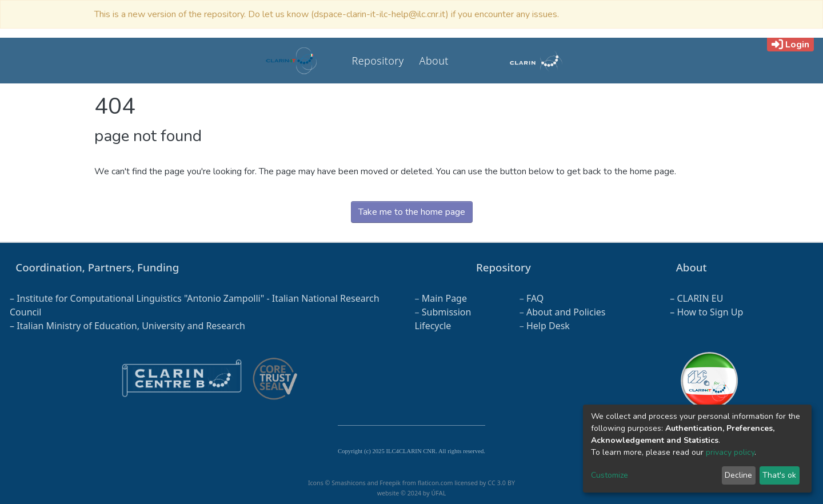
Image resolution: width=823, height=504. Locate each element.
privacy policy (730, 452)
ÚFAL (438, 493)
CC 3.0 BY (501, 483)
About (434, 61)
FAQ (535, 298)
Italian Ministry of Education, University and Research (131, 326)
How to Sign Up (710, 312)
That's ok (779, 475)
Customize (610, 475)
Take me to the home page (412, 212)
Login (790, 45)
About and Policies (566, 312)
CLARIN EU (700, 298)
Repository (378, 61)
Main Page (444, 298)
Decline (738, 475)
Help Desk (548, 326)
